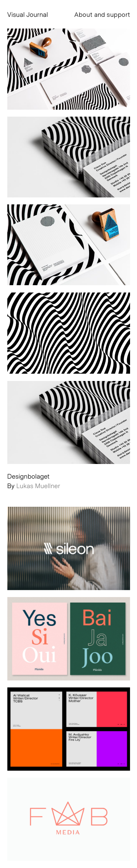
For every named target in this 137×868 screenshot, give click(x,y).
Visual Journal (28, 14)
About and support (102, 14)
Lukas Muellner (38, 486)
